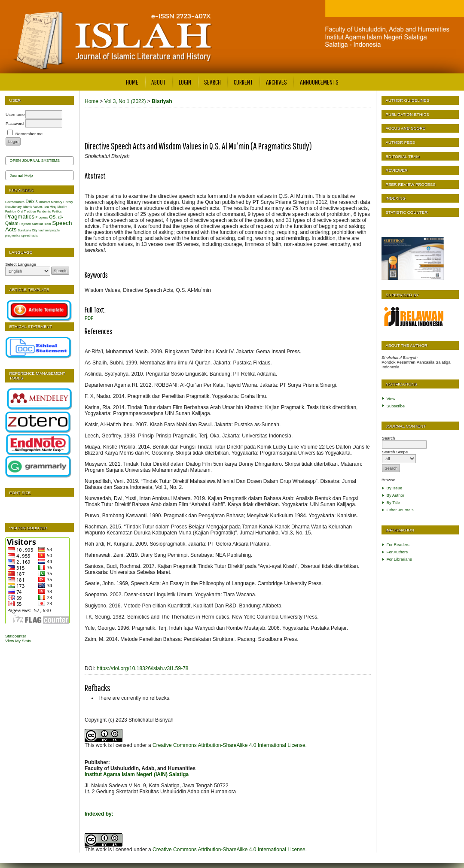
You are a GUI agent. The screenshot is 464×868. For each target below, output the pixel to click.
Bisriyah (162, 101)
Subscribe (396, 406)
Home (132, 82)
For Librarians (399, 559)
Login (185, 82)
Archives (276, 82)
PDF (89, 318)
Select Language (21, 264)
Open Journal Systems (35, 161)
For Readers (398, 545)
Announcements (319, 82)
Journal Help (21, 175)
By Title (393, 502)
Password (15, 123)
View (391, 399)
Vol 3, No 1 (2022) (125, 101)
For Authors (397, 552)
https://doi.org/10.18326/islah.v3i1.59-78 (142, 668)
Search (212, 82)
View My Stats (18, 641)
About (159, 82)
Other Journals (400, 510)
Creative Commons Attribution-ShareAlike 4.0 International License (229, 745)
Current (243, 82)
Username (15, 114)
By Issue (395, 488)
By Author (396, 495)
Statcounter (16, 636)
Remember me (29, 134)
